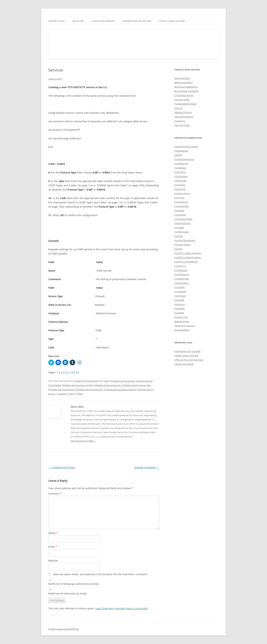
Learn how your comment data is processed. (122, 608)
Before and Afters (183, 82)
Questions (180, 121)
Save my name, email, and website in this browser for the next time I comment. (100, 574)
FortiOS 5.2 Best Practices (188, 253)
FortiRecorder (182, 279)
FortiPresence (182, 274)
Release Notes (182, 321)
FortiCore (179, 198)
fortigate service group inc (107, 385)
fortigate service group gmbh (77, 385)
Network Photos (183, 112)
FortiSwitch (180, 292)
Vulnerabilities (182, 330)
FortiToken (180, 296)
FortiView (179, 300)
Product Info (181, 317)
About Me (78, 21)
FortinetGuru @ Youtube (187, 351)
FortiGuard (180, 215)
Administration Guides (186, 146)
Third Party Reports (185, 326)
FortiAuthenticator (184, 159)
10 (77, 372)
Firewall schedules (147, 467)
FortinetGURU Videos (186, 104)
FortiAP (178, 155)
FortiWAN (179, 309)
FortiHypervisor (183, 223)
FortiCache (180, 172)
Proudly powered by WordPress (64, 629)
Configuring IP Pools (62, 467)
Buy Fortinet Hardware (186, 91)
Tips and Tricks (182, 125)
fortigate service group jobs (136, 385)
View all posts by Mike (83, 441)
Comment (55, 494)
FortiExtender (182, 206)
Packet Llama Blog (184, 364)
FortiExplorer (181, 202)
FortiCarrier (180, 181)
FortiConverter (182, 193)
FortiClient (180, 185)
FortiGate (179, 210)
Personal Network (184, 117)
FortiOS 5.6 (180, 266)
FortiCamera (181, 176)
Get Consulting (182, 78)
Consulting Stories (184, 95)
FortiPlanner (181, 270)
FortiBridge (180, 168)
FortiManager (182, 232)
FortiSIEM (179, 287)
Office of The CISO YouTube (189, 360)
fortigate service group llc (62, 389)
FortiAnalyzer (181, 151)
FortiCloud (180, 189)
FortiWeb (179, 313)
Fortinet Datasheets (185, 240)
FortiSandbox (182, 283)
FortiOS (178, 249)
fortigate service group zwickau (120, 389)
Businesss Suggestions (186, 87)
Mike (80, 394)
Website (53, 561)
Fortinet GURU (56, 21)
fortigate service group (123, 381)
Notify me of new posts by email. (68, 593)
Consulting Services (103, 21)
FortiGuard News (183, 219)
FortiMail (179, 228)
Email (53, 547)
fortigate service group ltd (89, 389)
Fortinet (179, 236)
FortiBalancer (181, 164)
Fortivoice (180, 304)
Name (53, 533)
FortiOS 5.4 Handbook (86, 381)
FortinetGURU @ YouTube (137, 21)
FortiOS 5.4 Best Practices (188, 257)
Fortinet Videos (182, 245)
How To (178, 108)
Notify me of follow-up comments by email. (74, 584)
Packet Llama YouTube (172, 21)
